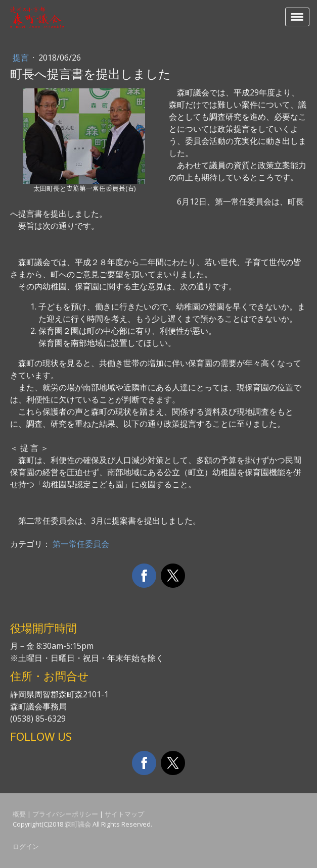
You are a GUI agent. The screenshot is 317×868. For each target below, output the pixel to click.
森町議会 (78, 824)
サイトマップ (124, 814)
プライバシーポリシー (65, 814)
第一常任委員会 (81, 544)
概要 (19, 814)
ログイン (26, 846)
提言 (22, 58)
